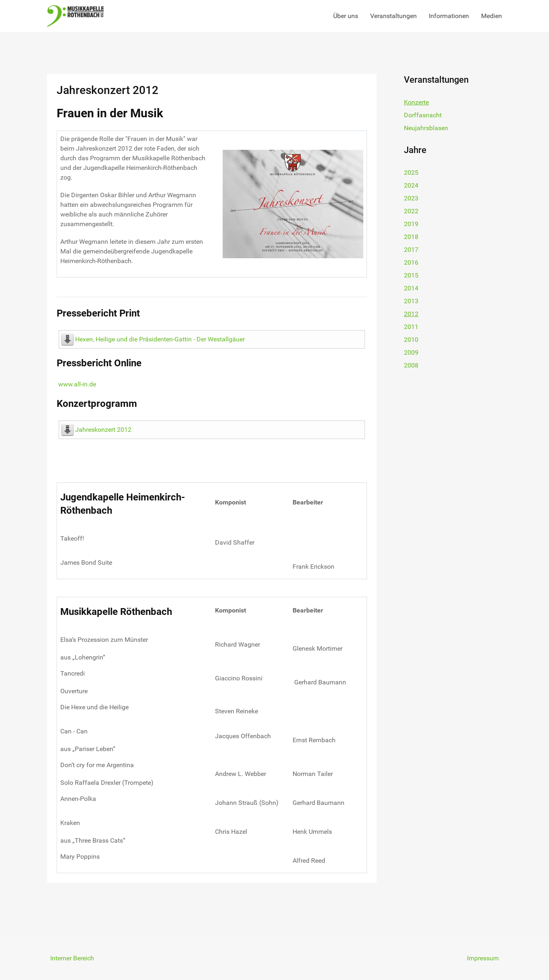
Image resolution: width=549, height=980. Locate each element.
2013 (411, 301)
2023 (411, 198)
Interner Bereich (72, 958)
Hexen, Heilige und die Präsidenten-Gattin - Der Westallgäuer (160, 339)
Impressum (483, 958)
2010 (411, 340)
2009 (411, 352)
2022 (411, 211)
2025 (411, 173)
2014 (411, 288)
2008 (411, 365)
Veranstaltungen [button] (393, 16)
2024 (411, 185)
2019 (411, 224)
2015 (411, 275)
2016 (411, 262)
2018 (411, 237)
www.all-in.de (77, 384)
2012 (411, 314)
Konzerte (416, 102)
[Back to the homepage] (75, 16)
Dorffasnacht (423, 115)
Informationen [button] (449, 16)
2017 (411, 250)
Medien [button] (492, 16)
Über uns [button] (346, 16)
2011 (411, 327)
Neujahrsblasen (426, 128)
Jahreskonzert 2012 (103, 430)
